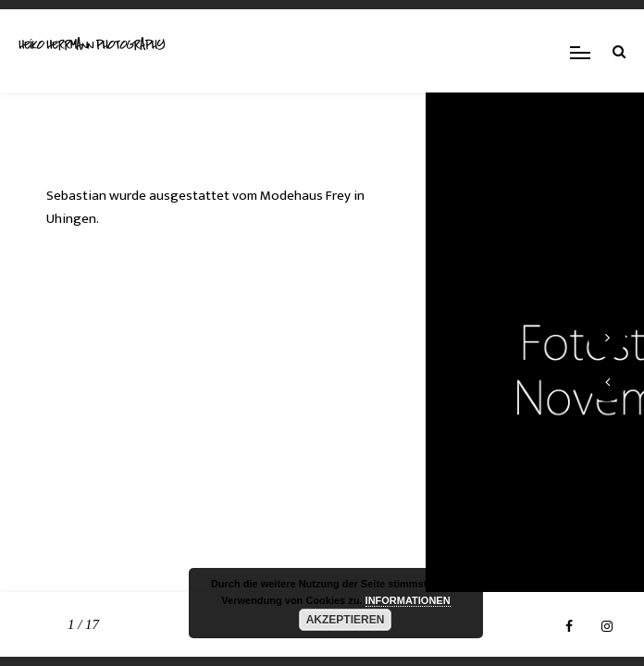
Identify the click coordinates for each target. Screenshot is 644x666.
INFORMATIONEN (408, 600)
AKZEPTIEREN (346, 620)
